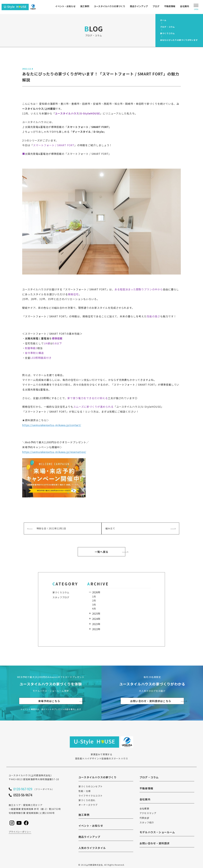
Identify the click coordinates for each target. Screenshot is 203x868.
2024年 (96, 619)
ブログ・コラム (149, 777)
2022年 (96, 629)
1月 (94, 597)
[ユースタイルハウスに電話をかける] (37, 789)
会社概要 (144, 808)
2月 (94, 600)
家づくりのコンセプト (91, 786)
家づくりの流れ (87, 800)
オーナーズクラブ (88, 805)
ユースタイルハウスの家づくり (110, 6)
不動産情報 (170, 6)
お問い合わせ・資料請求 (155, 843)
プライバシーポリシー (20, 832)
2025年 (96, 613)
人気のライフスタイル (92, 848)
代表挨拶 (144, 818)
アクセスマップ (148, 813)
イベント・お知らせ (65, 6)
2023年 (96, 624)
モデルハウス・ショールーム (157, 832)
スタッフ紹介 (147, 822)
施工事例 (85, 6)
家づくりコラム (61, 592)
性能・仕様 (85, 791)
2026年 (96, 592)
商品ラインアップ (139, 6)
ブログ (156, 6)
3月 (94, 605)
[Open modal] (196, 7)
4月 (94, 609)
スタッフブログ (61, 597)
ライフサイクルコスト (91, 796)
